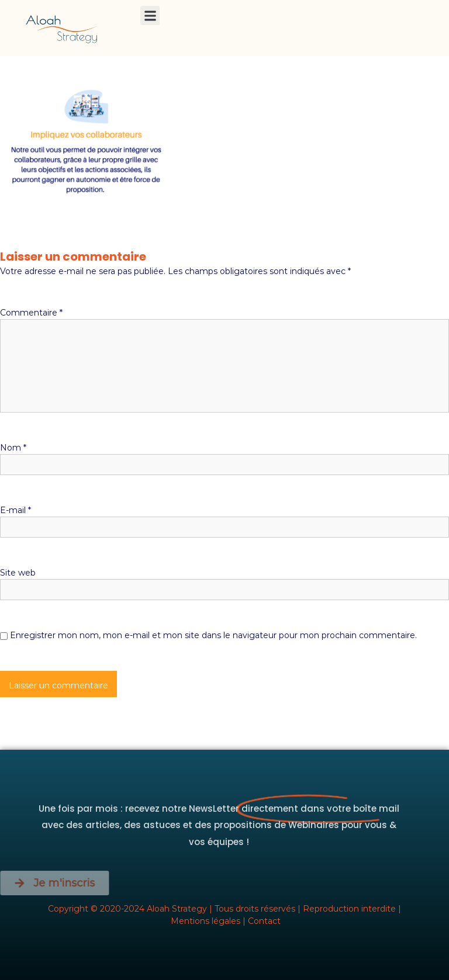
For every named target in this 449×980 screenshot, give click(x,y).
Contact (264, 921)
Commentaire (31, 313)
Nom (13, 448)
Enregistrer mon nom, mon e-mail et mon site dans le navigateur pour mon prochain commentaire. (213, 635)
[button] (150, 15)
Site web (18, 573)
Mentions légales (205, 921)
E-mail (15, 510)
